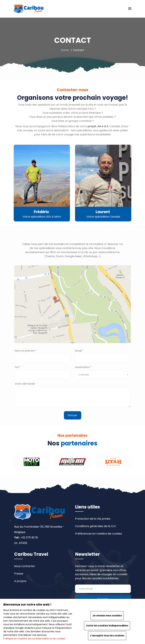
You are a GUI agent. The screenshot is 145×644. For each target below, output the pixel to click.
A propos (20, 581)
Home (65, 50)
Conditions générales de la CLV (95, 526)
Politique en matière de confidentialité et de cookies (34, 639)
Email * (79, 351)
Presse (19, 574)
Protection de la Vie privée (93, 519)
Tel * (17, 367)
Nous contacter (25, 566)
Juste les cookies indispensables (107, 626)
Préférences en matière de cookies (98, 534)
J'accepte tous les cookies (107, 636)
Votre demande (25, 384)
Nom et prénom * (26, 351)
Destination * (83, 367)
